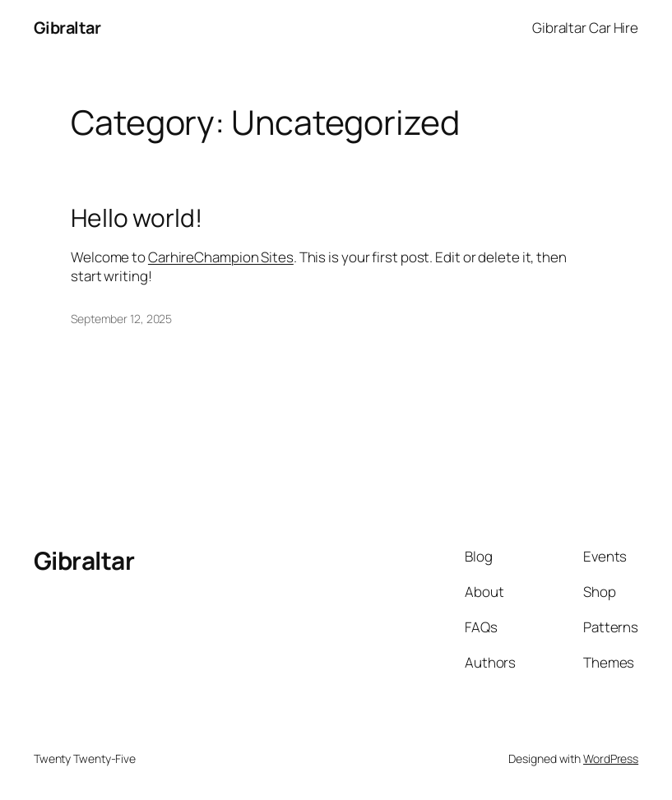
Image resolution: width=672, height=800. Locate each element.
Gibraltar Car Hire (585, 28)
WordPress (611, 758)
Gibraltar (67, 28)
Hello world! (137, 218)
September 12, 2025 (121, 319)
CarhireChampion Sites (221, 257)
